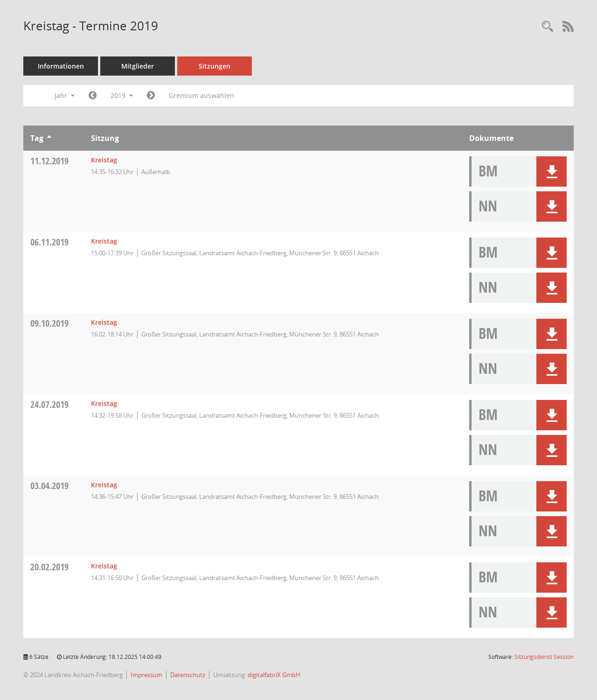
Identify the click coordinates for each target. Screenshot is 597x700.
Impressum (146, 675)
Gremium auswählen (201, 95)
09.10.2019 (49, 323)
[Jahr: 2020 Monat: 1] (151, 96)
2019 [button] (122, 95)
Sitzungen (215, 66)
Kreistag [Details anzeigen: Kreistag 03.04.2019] (104, 485)
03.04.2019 (49, 486)
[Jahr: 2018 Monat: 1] (93, 96)
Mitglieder (138, 66)
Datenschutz (188, 675)
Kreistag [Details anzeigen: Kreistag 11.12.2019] (104, 160)
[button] (552, 171)
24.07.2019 (49, 404)
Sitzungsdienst (544, 657)
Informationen (61, 66)
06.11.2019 (49, 242)
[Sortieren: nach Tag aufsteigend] (49, 138)
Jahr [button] (65, 95)
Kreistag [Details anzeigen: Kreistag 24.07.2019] (104, 403)
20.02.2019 (49, 567)
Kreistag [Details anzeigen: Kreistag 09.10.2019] (104, 322)
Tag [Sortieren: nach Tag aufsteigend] (37, 138)
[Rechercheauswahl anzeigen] (548, 27)
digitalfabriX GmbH (274, 675)
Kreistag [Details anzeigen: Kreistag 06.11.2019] (104, 241)
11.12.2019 (49, 161)
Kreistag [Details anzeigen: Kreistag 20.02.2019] (104, 566)
